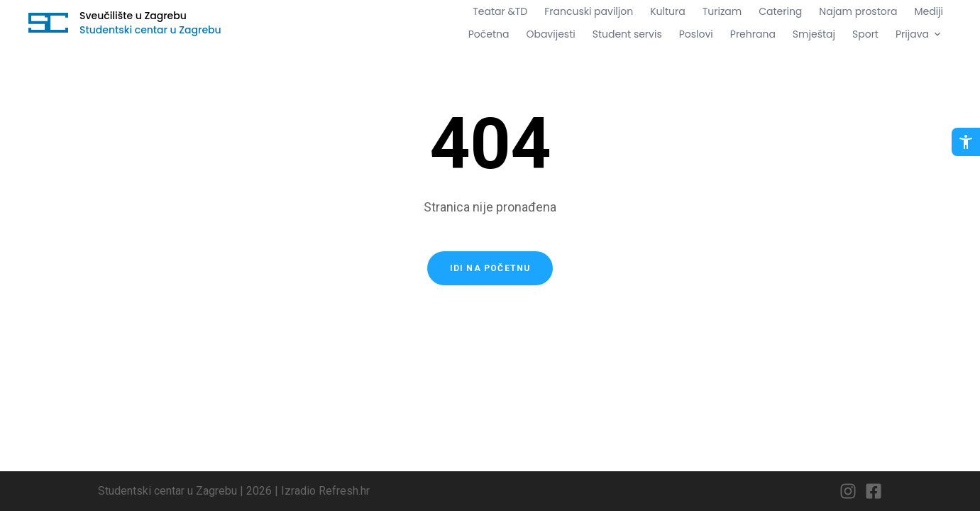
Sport (865, 34)
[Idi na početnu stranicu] (48, 23)
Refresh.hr (344, 491)
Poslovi (696, 34)
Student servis (627, 34)
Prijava (919, 34)
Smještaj (814, 34)
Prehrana (753, 34)
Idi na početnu (490, 268)
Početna (489, 34)
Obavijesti (550, 34)
